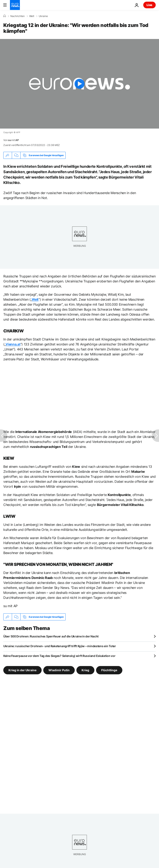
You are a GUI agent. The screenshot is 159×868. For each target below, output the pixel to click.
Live (149, 5)
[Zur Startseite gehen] (15, 5)
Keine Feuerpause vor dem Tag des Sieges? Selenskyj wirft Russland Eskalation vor (59, 656)
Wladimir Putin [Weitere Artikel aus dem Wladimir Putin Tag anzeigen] (59, 670)
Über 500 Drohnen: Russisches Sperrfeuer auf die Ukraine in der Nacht (51, 636)
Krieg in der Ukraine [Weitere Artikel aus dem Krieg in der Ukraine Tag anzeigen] (22, 670)
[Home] (5, 16)
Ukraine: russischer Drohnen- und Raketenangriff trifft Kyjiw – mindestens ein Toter (60, 646)
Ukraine (43, 16)
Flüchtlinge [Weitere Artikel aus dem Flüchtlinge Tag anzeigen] (109, 670)
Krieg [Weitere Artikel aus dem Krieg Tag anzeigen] (85, 670)
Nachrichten (17, 16)
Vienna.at (13, 344)
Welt (32, 16)
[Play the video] (79, 84)
